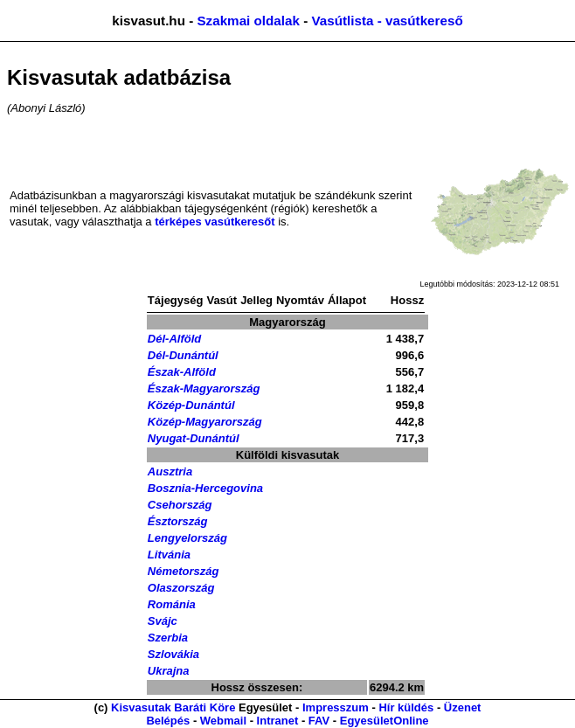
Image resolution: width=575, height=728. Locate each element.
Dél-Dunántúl (183, 355)
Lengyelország (187, 538)
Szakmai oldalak (248, 21)
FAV (319, 721)
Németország (184, 571)
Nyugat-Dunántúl (194, 438)
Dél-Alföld (174, 339)
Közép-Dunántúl (191, 405)
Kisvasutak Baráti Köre (173, 707)
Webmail (223, 721)
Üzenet (463, 707)
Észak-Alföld (182, 372)
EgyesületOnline (384, 721)
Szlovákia (173, 654)
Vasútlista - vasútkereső (387, 21)
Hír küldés (406, 707)
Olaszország (181, 588)
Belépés (168, 721)
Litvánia (169, 555)
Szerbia (168, 638)
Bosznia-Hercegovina (205, 488)
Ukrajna (169, 671)
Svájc (163, 621)
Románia (172, 604)
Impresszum (336, 707)
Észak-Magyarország (204, 388)
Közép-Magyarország (205, 422)
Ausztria (170, 471)
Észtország (178, 521)
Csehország (180, 505)
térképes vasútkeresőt (215, 222)
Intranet (278, 721)
